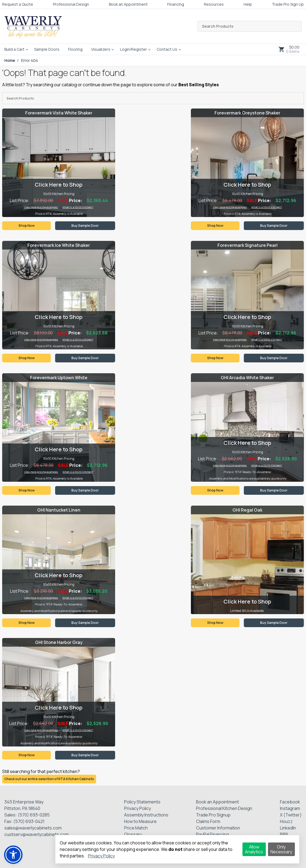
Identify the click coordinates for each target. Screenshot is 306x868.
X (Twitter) (291, 815)
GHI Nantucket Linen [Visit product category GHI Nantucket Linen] (59, 510)
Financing (176, 4)
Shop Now (26, 226)
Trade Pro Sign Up (288, 4)
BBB (284, 834)
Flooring (75, 49)
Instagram (290, 808)
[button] (13, 855)
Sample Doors (47, 49)
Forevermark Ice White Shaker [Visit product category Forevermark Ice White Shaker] (59, 245)
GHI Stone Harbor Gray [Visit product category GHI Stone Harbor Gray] (59, 642)
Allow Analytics (254, 849)
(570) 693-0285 (34, 815)
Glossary (133, 834)
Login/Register (133, 49)
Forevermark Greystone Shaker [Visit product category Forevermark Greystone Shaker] (247, 113)
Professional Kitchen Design (224, 808)
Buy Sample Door (85, 226)
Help (248, 4)
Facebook (290, 802)
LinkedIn (288, 828)
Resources (214, 4)
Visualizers (101, 49)
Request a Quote (18, 4)
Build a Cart (14, 49)
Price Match (136, 828)
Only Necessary (281, 849)
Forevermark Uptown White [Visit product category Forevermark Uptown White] (59, 378)
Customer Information (218, 828)
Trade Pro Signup (213, 815)
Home (10, 60)
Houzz (286, 821)
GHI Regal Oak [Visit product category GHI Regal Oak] (247, 510)
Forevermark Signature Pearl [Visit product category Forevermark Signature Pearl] (247, 245)
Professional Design (71, 4)
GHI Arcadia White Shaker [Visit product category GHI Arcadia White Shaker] (247, 378)
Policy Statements (142, 802)
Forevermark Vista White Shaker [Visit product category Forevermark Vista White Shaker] (59, 113)
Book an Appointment (128, 4)
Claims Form (208, 821)
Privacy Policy (138, 808)
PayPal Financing (212, 834)
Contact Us (167, 49)
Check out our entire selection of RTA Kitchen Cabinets (49, 779)
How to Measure (140, 821)
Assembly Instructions (146, 815)
